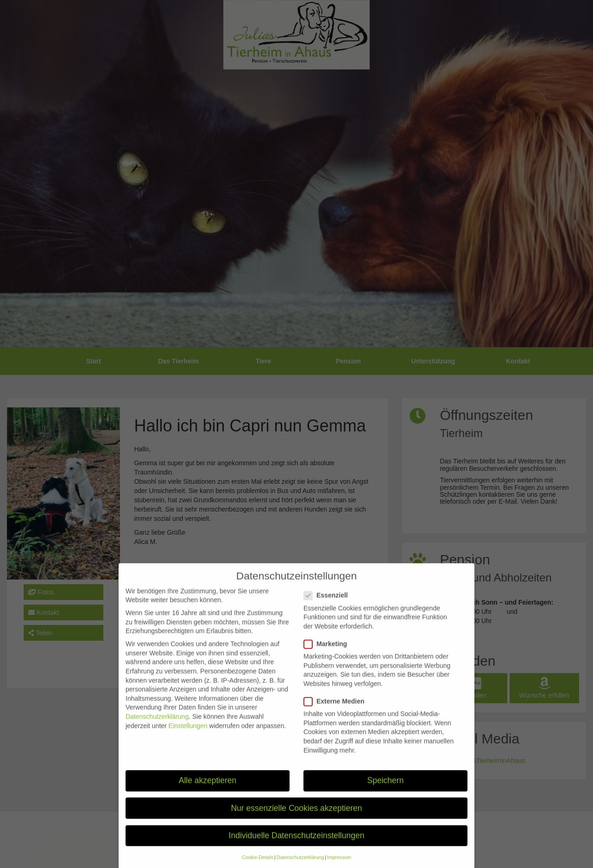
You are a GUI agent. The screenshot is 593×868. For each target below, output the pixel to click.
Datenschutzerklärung (157, 728)
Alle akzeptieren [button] (208, 792)
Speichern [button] (386, 792)
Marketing (328, 655)
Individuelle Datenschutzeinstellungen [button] (297, 847)
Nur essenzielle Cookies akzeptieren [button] (296, 819)
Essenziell (329, 607)
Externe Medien (337, 713)
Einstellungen (188, 737)
